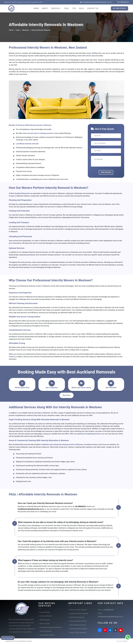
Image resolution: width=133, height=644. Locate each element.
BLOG (82, 8)
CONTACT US (93, 8)
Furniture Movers (46, 616)
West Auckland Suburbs (78, 621)
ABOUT (45, 8)
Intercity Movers (46, 631)
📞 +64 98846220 (122, 2)
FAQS (67, 8)
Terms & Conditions (122, 641)
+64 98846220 (80, 506)
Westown (26, 30)
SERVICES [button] (56, 8)
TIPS (74, 8)
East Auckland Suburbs (78, 625)
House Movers (45, 612)
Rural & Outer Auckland (78, 633)
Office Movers (45, 620)
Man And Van (45, 624)
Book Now (67, 395)
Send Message (106, 172)
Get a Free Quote (8, 638)
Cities (18, 30)
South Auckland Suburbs (78, 629)
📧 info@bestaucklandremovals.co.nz (96, 2)
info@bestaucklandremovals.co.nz (31, 509)
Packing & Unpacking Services (51, 627)
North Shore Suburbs (77, 617)
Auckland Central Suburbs (79, 613)
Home (11, 30)
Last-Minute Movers (47, 635)
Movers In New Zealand (78, 610)
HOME (36, 8)
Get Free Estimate (119, 8)
